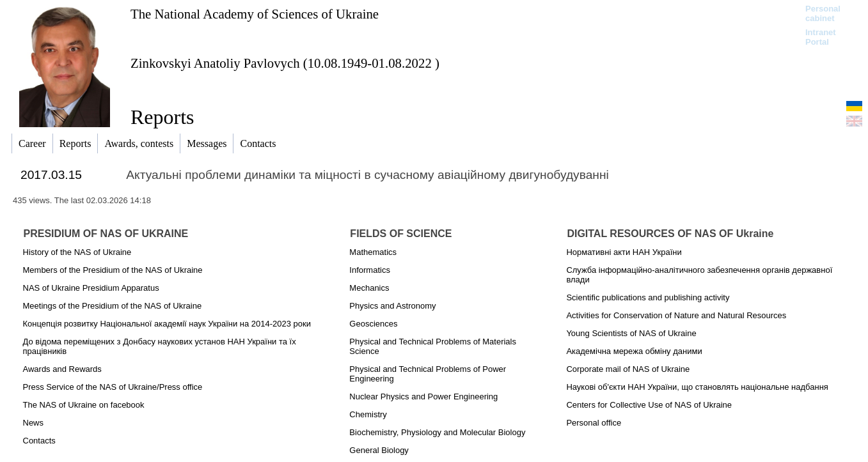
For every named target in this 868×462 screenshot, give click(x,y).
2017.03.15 (51, 175)
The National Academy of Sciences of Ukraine (255, 14)
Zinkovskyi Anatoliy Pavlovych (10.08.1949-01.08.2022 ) (285, 63)
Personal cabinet (823, 13)
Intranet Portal (821, 37)
